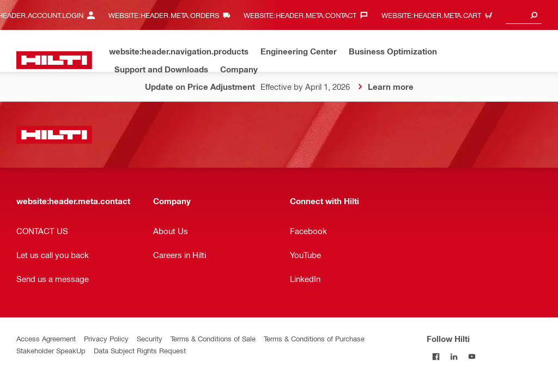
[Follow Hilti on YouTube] (472, 356)
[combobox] (524, 15)
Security (150, 338)
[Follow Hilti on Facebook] (436, 356)
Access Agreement (46, 338)
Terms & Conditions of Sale (213, 338)
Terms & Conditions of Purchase (314, 338)
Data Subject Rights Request (140, 350)
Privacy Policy (106, 338)
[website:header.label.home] (54, 60)
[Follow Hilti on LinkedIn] (454, 356)
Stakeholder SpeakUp (51, 350)
